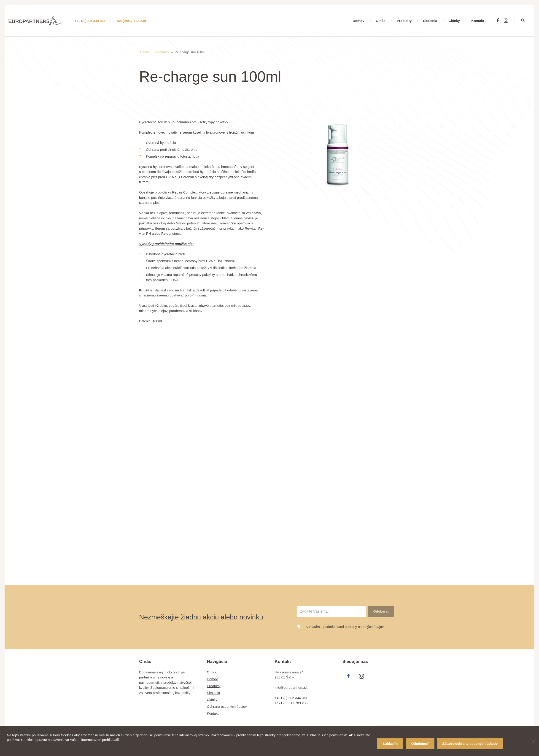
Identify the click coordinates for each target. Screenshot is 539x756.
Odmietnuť (420, 744)
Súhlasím (390, 744)
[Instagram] (506, 21)
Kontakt (213, 713)
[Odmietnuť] (533, 741)
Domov (145, 52)
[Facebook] (498, 21)
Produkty (163, 52)
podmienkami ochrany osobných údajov (354, 627)
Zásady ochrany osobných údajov (470, 744)
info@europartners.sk (291, 687)
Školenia (213, 693)
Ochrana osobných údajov (227, 706)
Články (212, 700)
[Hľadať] (526, 21)
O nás (211, 672)
